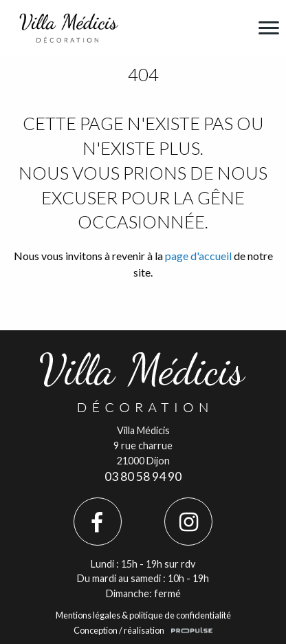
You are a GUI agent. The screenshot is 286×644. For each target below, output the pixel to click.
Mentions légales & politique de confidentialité (143, 615)
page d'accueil (198, 256)
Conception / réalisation (119, 630)
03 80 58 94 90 (143, 476)
